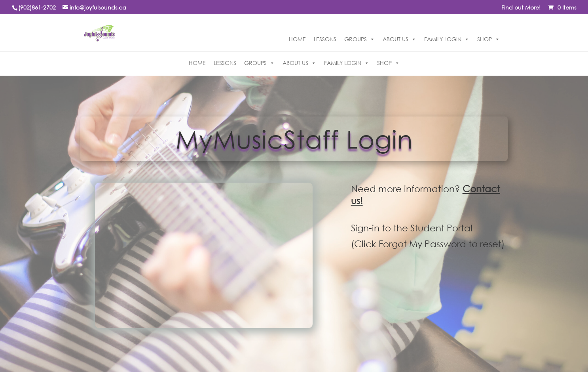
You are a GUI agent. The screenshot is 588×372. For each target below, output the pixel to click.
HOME (297, 39)
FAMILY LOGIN (447, 39)
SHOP (488, 39)
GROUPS (359, 39)
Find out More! (521, 8)
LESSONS (325, 39)
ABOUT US (399, 39)
